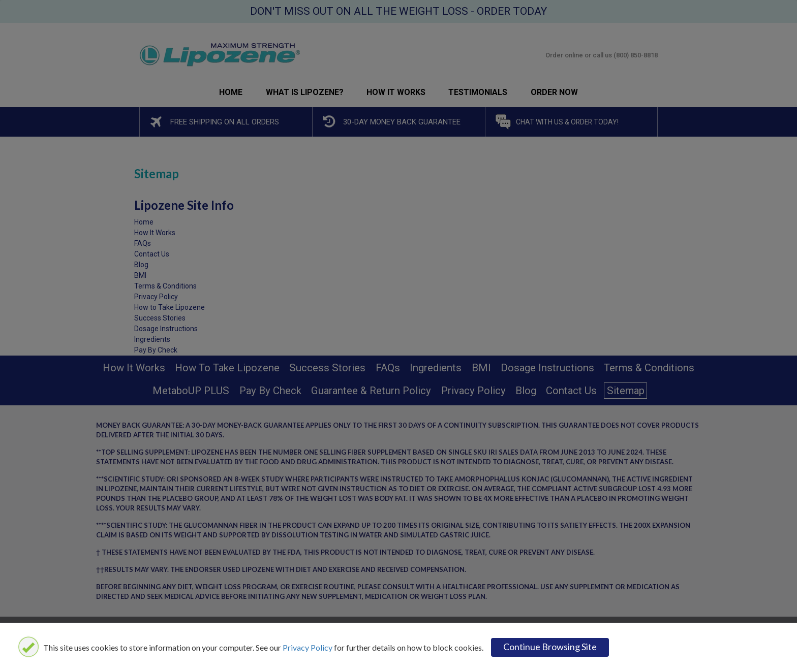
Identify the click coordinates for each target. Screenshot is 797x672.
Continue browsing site (550, 647)
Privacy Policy (308, 647)
